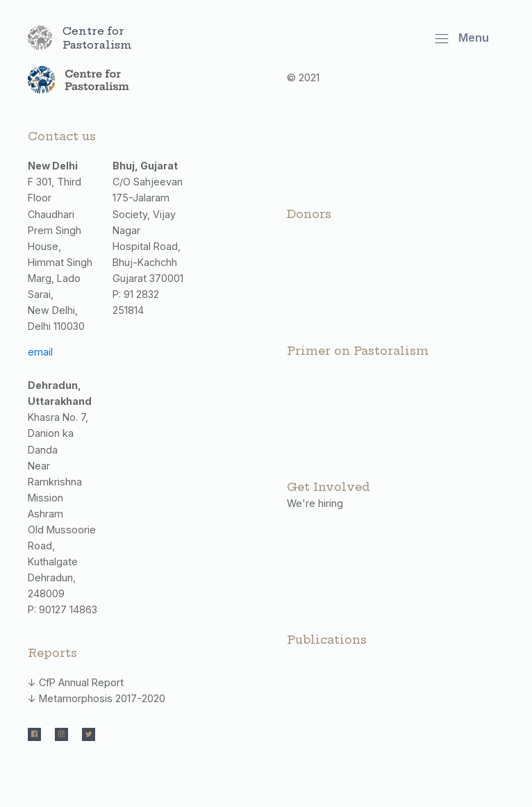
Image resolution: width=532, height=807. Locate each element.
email (40, 352)
